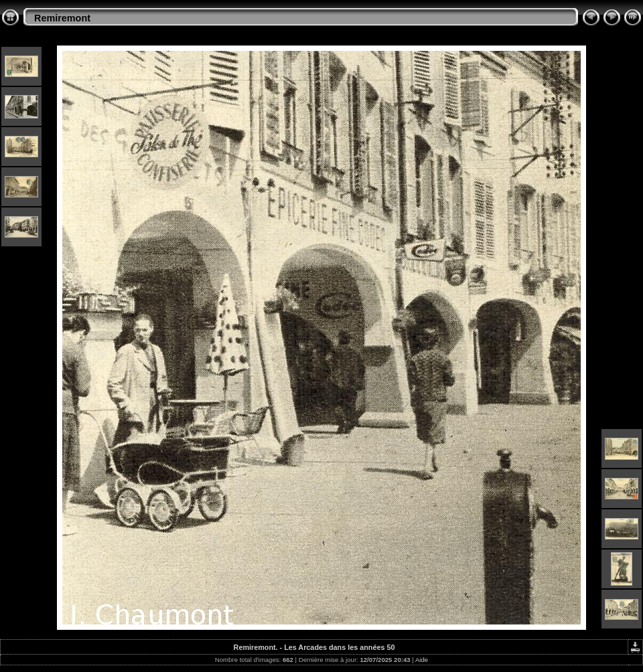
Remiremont (62, 18)
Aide (422, 660)
